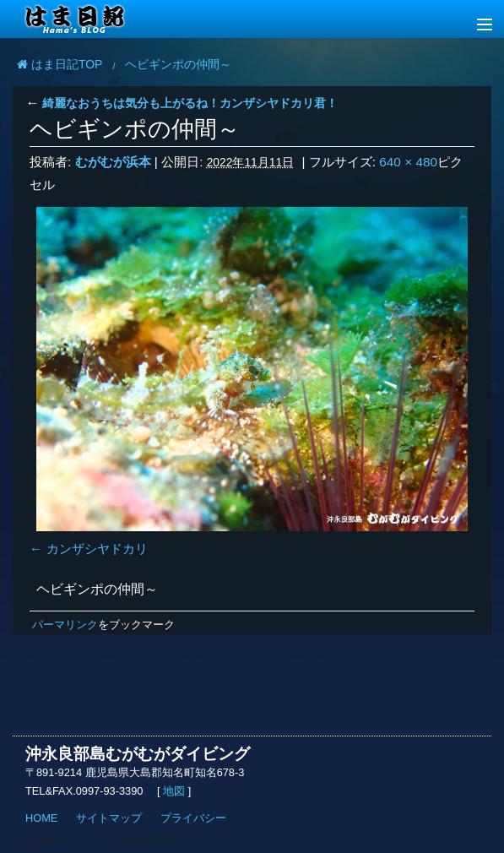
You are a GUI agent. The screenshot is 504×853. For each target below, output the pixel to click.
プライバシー (193, 818)
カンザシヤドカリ (97, 549)
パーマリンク (65, 625)
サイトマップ (109, 818)
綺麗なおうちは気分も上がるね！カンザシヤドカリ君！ (182, 103)
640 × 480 (408, 162)
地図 (174, 791)
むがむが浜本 (113, 162)
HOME (41, 818)
